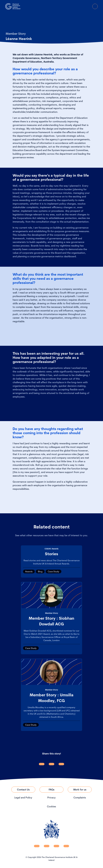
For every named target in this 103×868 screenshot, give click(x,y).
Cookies (51, 806)
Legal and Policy (23, 798)
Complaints (80, 798)
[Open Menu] (95, 6)
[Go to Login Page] (88, 6)
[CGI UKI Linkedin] (37, 846)
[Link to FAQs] (51, 790)
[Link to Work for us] (80, 790)
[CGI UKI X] (56, 846)
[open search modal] (80, 6)
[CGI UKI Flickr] (66, 846)
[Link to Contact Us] (23, 790)
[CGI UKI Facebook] (47, 846)
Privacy (51, 798)
